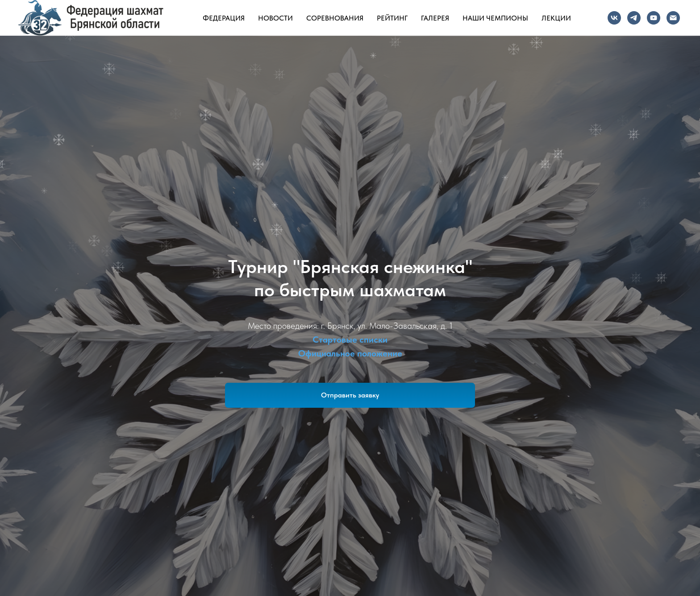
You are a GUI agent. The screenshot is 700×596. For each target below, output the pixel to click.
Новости (275, 18)
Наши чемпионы (495, 18)
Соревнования (335, 18)
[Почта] (673, 18)
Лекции (556, 18)
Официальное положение (350, 353)
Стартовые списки (350, 339)
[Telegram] (634, 18)
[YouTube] (654, 18)
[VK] (614, 18)
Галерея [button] (435, 18)
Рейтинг (392, 18)
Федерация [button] (224, 18)
